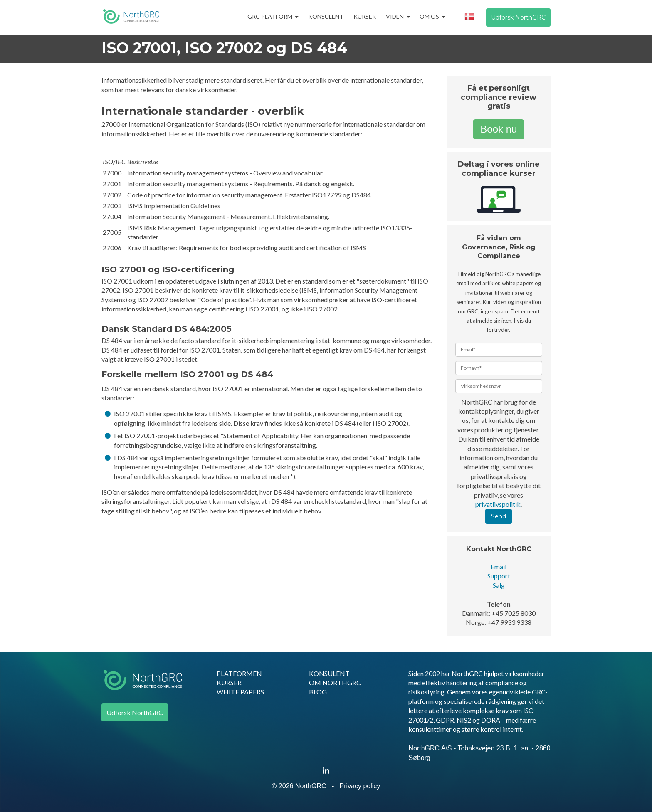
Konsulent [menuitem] (326, 16)
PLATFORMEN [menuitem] (239, 673)
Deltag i (474, 164)
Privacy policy (360, 786)
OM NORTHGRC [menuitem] (335, 682)
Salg (499, 585)
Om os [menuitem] (429, 16)
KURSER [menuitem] (229, 682)
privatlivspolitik (498, 504)
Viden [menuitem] (395, 16)
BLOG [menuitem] (318, 692)
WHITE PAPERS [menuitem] (240, 692)
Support (499, 576)
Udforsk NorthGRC (518, 17)
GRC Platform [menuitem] (270, 16)
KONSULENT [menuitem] (329, 673)
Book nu (499, 129)
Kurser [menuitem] (365, 16)
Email (499, 566)
